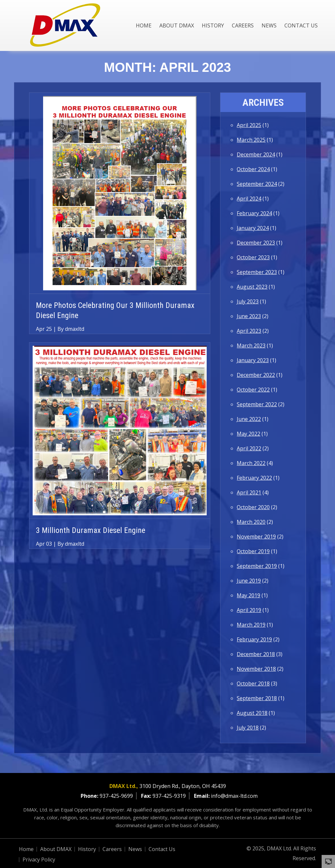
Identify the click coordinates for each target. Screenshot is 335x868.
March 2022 (251, 463)
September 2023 (257, 272)
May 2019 (248, 595)
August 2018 (252, 713)
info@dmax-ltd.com (234, 796)
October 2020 (253, 507)
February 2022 (254, 478)
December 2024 (256, 154)
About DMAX (177, 25)
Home (144, 25)
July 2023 (248, 301)
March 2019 (251, 625)
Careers (243, 25)
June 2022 (249, 419)
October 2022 (253, 390)
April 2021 (249, 492)
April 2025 (249, 125)
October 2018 (253, 683)
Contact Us (301, 25)
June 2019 (249, 581)
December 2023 (256, 243)
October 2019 (253, 551)
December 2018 (256, 654)
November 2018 (256, 669)
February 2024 (254, 213)
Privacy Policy (39, 860)
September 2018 (257, 698)
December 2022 (256, 375)
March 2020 (251, 522)
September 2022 (257, 404)
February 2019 (254, 639)
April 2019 (249, 610)
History (213, 25)
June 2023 (249, 316)
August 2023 (252, 287)
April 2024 (249, 199)
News (269, 25)
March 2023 (251, 346)
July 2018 (248, 728)
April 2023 (249, 331)
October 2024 (253, 169)
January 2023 (253, 360)
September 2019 (257, 566)
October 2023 (253, 257)
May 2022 (248, 434)
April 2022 (249, 448)
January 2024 (253, 228)
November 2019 (256, 537)
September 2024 (257, 184)
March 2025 (251, 140)
